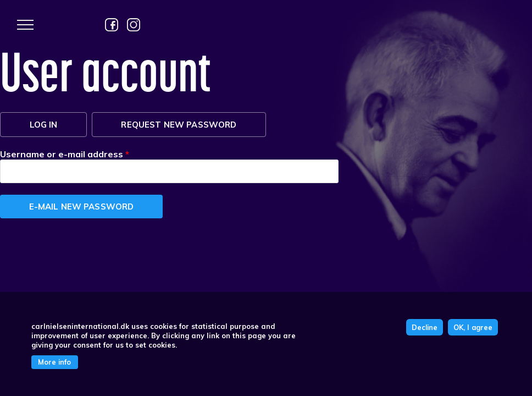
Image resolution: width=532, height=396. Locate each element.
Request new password (193, 125)
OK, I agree (473, 327)
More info (54, 362)
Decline (425, 327)
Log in (44, 125)
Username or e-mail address (65, 154)
